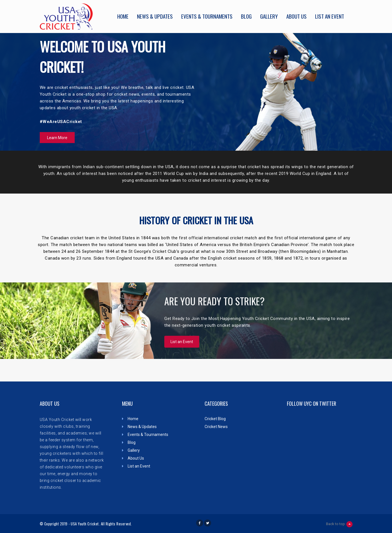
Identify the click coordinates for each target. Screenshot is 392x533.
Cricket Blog (215, 419)
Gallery (269, 16)
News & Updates (155, 16)
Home (123, 16)
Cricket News (216, 427)
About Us (296, 16)
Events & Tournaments (207, 16)
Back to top (339, 524)
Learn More (57, 138)
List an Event (330, 16)
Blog (246, 16)
